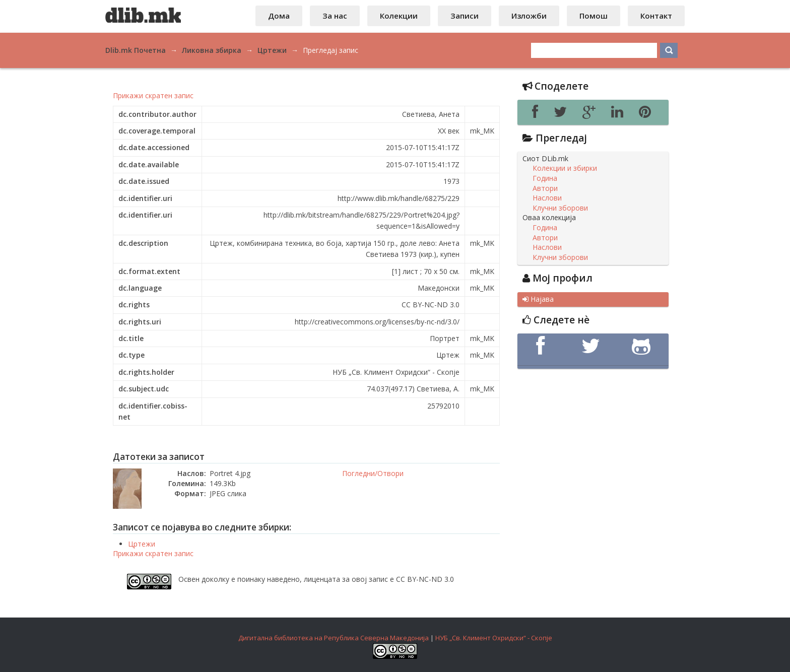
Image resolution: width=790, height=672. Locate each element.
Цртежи (142, 544)
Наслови (547, 198)
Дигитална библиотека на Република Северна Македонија (334, 638)
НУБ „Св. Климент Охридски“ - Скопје (494, 638)
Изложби (529, 16)
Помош (594, 16)
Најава (538, 299)
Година (545, 178)
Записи (465, 16)
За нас (335, 16)
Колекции (399, 16)
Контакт (656, 16)
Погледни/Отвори (373, 473)
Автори (545, 188)
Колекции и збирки (565, 168)
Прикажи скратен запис (153, 95)
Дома (279, 16)
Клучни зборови (560, 208)
